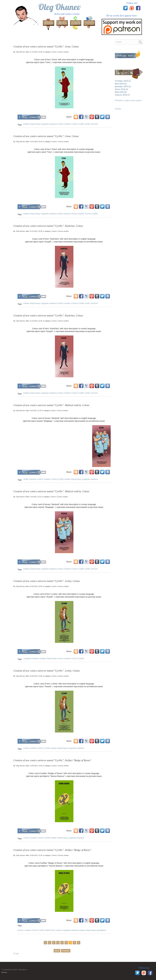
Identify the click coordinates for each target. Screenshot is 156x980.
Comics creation (63, 52)
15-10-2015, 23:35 (36, 231)
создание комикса (49, 124)
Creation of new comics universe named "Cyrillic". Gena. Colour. (46, 47)
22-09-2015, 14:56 (36, 676)
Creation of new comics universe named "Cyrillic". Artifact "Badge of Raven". (53, 760)
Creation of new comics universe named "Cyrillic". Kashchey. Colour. (48, 226)
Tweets (118, 109)
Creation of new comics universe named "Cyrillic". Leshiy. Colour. (47, 581)
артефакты (101, 930)
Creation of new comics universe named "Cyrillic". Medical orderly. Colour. (52, 405)
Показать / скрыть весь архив (128, 100)
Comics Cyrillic (78, 124)
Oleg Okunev (59, 7)
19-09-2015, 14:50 (36, 766)
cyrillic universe (91, 124)
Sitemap (4, 972)
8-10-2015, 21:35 (36, 411)
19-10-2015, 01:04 (36, 142)
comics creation (64, 124)
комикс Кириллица (32, 124)
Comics (54, 52)
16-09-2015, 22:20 (36, 855)
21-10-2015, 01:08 (36, 52)
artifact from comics (53, 930)
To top (16, 954)
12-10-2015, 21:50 (36, 321)
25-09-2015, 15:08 (36, 586)
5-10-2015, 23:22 (36, 497)
